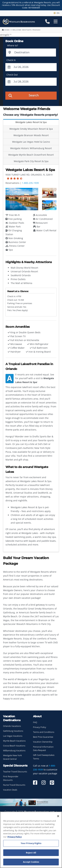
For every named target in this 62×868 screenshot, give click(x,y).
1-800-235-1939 (30, 183)
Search (24, 95)
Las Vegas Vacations (13, 736)
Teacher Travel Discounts (15, 772)
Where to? (13, 45)
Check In (11, 60)
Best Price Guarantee (43, 737)
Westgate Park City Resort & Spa (31, 161)
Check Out (12, 75)
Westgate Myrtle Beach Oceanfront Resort (31, 155)
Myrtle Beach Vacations (14, 741)
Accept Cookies (31, 862)
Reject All (31, 853)
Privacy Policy (40, 727)
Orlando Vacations (12, 726)
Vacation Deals (10, 790)
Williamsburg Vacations (14, 751)
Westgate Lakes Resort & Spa (31, 122)
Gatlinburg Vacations (13, 731)
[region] (31, 840)
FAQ (35, 722)
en (56, 13)
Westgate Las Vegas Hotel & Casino (31, 142)
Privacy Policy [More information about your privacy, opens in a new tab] (15, 837)
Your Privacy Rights (31, 843)
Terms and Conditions (44, 732)
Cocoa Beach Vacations (14, 746)
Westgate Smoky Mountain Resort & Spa (31, 129)
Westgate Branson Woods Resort (31, 135)
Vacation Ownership (43, 742)
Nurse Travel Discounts (14, 785)
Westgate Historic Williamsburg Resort (31, 148)
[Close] (58, 816)
